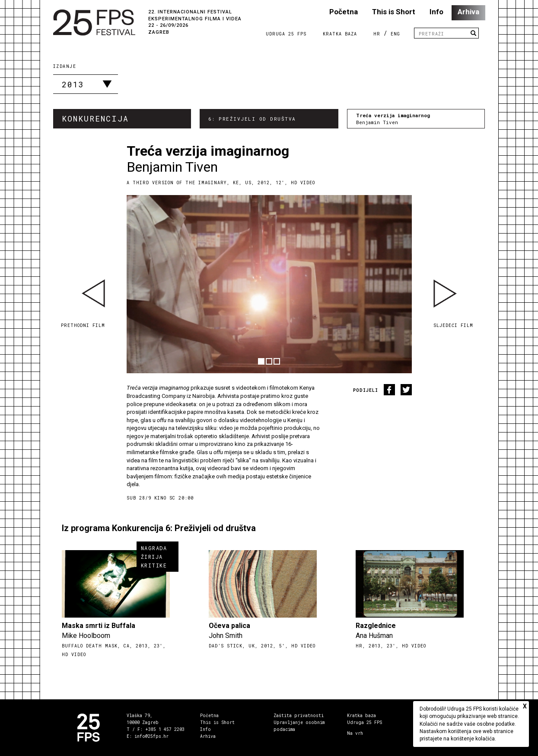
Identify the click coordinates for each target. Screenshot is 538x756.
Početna (344, 12)
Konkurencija (95, 119)
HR (377, 34)
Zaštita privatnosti (299, 716)
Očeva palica (229, 626)
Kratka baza (361, 716)
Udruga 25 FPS (286, 34)
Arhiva (468, 12)
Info (436, 12)
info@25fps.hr (151, 736)
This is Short (394, 12)
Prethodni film (83, 325)
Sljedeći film (453, 325)
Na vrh (355, 733)
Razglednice (376, 626)
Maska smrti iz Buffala (99, 626)
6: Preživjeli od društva (252, 119)
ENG (395, 34)
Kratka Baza (340, 34)
